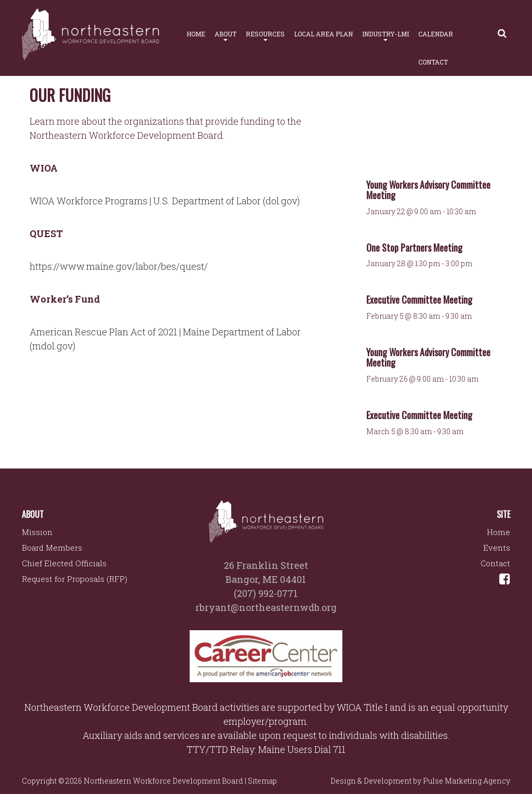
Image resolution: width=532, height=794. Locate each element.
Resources (265, 35)
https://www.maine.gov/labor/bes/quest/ (119, 266)
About (225, 35)
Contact (433, 62)
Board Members (52, 548)
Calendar (436, 34)
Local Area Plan (323, 34)
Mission (37, 532)
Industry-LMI (385, 35)
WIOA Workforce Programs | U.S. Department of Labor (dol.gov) (165, 201)
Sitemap (262, 781)
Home (196, 34)
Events (497, 548)
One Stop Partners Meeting (414, 248)
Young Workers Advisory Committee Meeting (428, 190)
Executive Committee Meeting (419, 300)
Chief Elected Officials (64, 563)
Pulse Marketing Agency (467, 781)
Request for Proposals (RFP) (75, 579)
